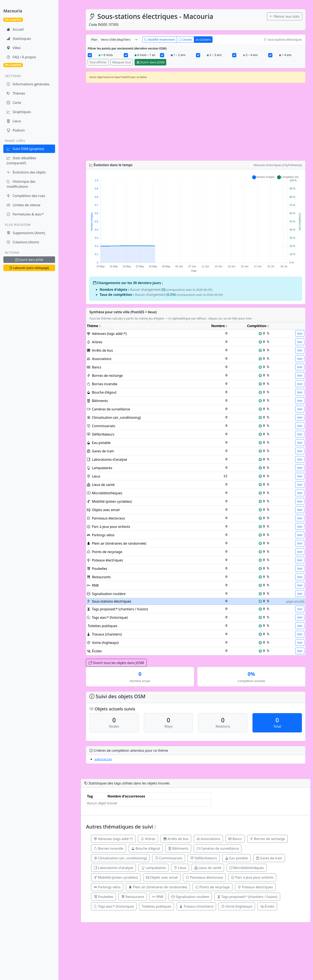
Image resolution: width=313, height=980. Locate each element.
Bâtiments (178, 848)
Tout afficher (98, 62)
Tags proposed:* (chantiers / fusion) (247, 897)
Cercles (185, 40)
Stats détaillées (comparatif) (21, 161)
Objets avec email (162, 877)
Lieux (14, 121)
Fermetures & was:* (25, 214)
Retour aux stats (285, 16)
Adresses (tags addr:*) (113, 839)
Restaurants (133, 897)
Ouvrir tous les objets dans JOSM (116, 663)
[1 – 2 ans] (162, 55)
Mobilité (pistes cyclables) (116, 877)
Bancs (235, 839)
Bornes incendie (109, 848)
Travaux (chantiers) (196, 906)
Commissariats (169, 858)
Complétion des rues (26, 196)
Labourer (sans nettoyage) (29, 268)
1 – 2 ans (178, 55)
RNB (158, 897)
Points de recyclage (212, 887)
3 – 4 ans (250, 55)
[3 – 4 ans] (234, 55)
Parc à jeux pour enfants (252, 877)
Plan (94, 40)
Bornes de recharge (267, 839)
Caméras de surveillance (218, 848)
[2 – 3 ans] (198, 55)
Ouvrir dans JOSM (29, 260)
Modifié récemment (160, 40)
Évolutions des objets (26, 172)
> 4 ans (285, 55)
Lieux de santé (208, 868)
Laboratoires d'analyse (114, 868)
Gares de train (269, 858)
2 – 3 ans (214, 55)
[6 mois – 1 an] (126, 55)
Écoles (267, 906)
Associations (208, 839)
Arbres (148, 839)
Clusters (203, 40)
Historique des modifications (21, 184)
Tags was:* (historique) (114, 906)
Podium (16, 130)
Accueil (15, 29)
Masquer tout (122, 62)
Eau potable (236, 858)
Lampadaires (154, 868)
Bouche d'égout (146, 848)
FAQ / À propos (21, 57)
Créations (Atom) (23, 242)
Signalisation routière (190, 897)
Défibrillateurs (204, 858)
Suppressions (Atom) (26, 233)
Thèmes (16, 93)
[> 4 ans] (270, 55)
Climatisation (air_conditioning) (120, 858)
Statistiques (19, 39)
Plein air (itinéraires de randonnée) (158, 887)
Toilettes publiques (156, 906)
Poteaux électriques (255, 887)
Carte (14, 103)
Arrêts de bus (176, 839)
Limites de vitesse (24, 205)
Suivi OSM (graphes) (25, 149)
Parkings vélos (107, 887)
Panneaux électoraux (204, 877)
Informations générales (28, 84)
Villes (14, 48)
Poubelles (104, 897)
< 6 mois (106, 55)
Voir (300, 333)
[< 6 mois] (90, 55)
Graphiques (19, 112)
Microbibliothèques (247, 868)
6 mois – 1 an (145, 55)
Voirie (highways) (237, 906)
